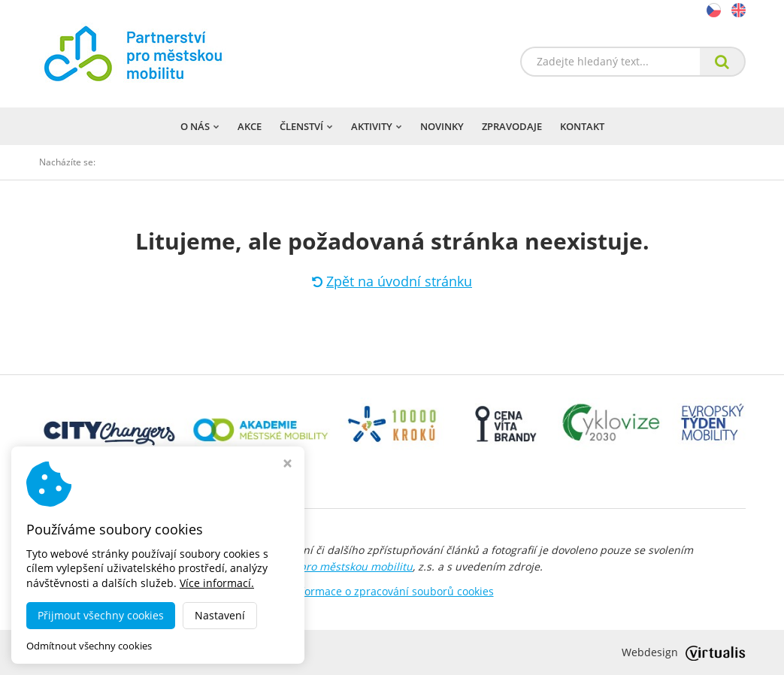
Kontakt (582, 126)
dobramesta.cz (170, 652)
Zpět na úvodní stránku (392, 281)
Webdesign (684, 652)
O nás (200, 126)
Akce (250, 126)
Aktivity (377, 126)
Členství (306, 126)
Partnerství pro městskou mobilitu (327, 566)
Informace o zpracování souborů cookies (392, 591)
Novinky (442, 126)
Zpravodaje (512, 126)
